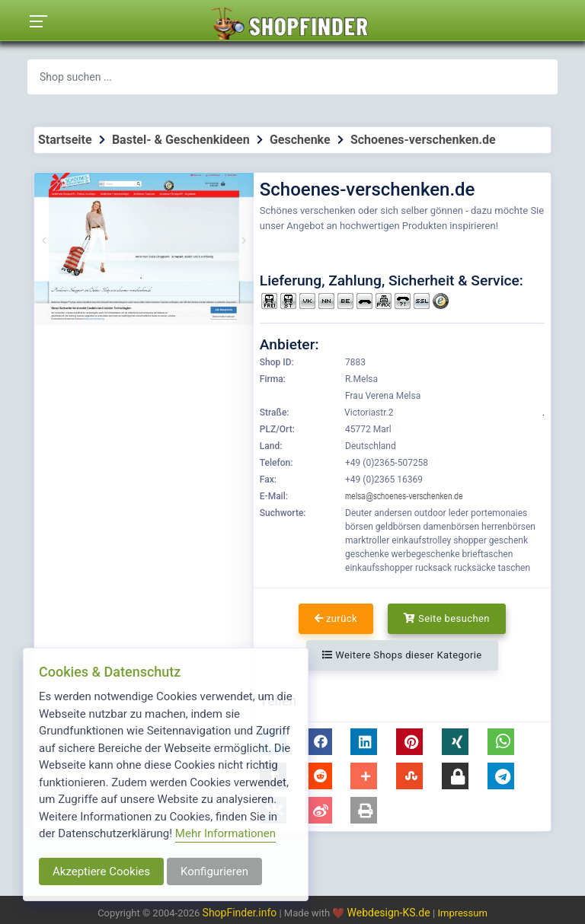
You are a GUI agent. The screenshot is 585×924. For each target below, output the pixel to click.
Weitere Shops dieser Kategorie (402, 655)
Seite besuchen (447, 618)
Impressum (462, 913)
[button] (319, 742)
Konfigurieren (214, 871)
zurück (336, 618)
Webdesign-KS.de (390, 913)
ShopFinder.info (240, 913)
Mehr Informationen (225, 833)
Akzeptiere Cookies (101, 871)
